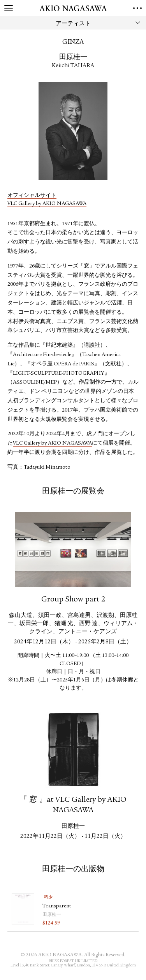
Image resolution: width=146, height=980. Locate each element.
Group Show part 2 (73, 600)
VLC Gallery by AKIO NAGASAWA (47, 204)
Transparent (57, 906)
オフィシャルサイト (32, 196)
